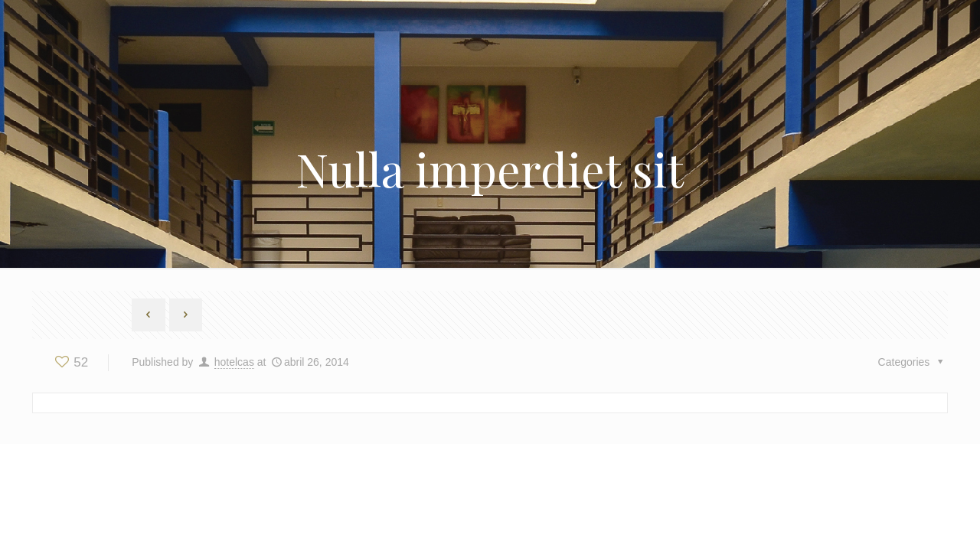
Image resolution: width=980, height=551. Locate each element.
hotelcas (234, 362)
